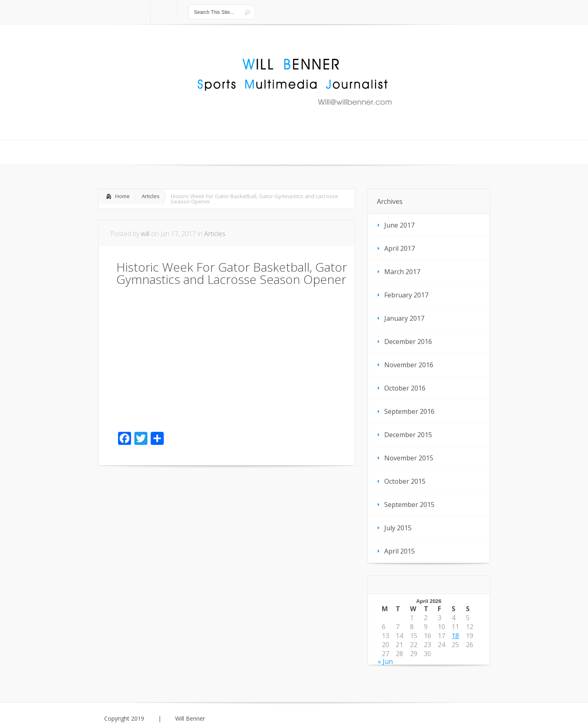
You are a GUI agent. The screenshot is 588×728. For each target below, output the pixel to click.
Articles (151, 196)
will (145, 234)
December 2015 (408, 435)
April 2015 (400, 551)
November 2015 (409, 458)
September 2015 (409, 505)
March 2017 (402, 272)
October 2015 (405, 481)
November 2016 (409, 365)
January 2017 (404, 318)
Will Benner (190, 719)
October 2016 (405, 388)
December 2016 (408, 342)
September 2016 (409, 411)
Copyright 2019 (124, 719)
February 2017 (406, 295)
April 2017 (400, 248)
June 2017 (399, 225)
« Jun (385, 661)
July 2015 (398, 528)
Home (122, 196)
